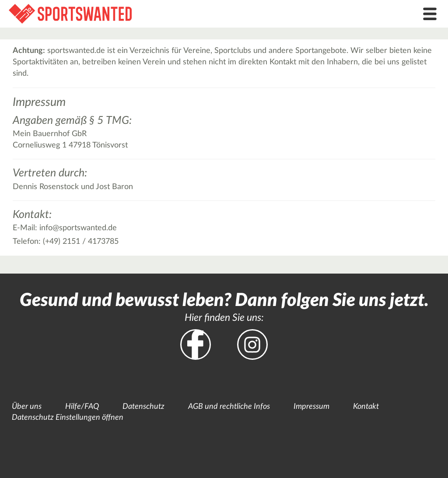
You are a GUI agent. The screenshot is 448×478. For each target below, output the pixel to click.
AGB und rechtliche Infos (229, 407)
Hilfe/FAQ (82, 407)
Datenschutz (143, 407)
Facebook (196, 344)
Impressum (311, 407)
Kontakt (366, 407)
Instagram (252, 344)
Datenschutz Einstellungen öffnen (68, 418)
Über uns (27, 407)
